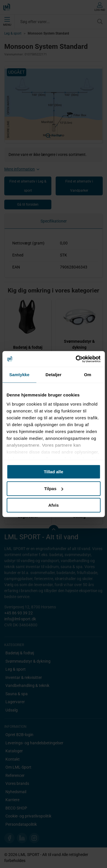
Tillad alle (53, 472)
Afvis (53, 505)
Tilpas (54, 489)
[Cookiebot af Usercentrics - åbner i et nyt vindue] (76, 359)
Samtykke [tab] (19, 375)
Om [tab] (88, 375)
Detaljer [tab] (54, 375)
